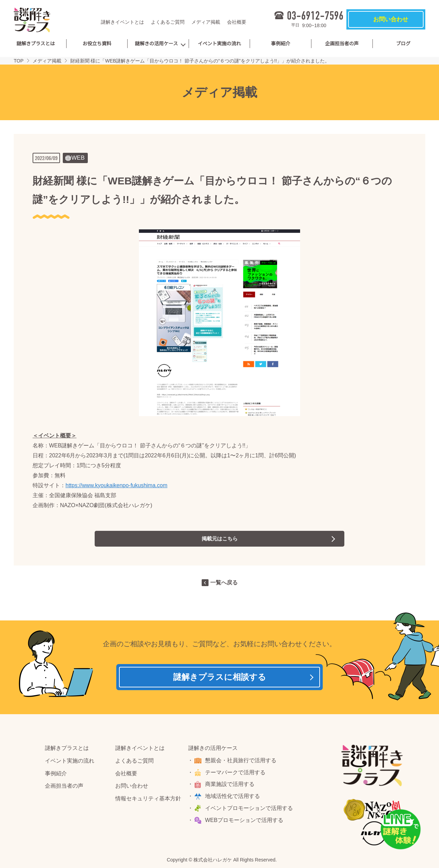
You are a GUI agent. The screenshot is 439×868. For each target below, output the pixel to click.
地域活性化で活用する (233, 797)
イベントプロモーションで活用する (250, 809)
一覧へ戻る (224, 583)
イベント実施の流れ (219, 44)
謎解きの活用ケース (156, 44)
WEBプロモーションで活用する (245, 821)
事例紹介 (281, 44)
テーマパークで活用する (236, 774)
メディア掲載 (206, 22)
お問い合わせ (132, 787)
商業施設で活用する (230, 786)
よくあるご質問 (168, 22)
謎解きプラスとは (36, 44)
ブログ (403, 44)
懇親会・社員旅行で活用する (241, 762)
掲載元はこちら (219, 539)
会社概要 (237, 22)
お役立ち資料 (97, 44)
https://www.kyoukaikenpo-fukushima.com (116, 485)
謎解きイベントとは (122, 22)
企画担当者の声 (342, 44)
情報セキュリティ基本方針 (148, 800)
